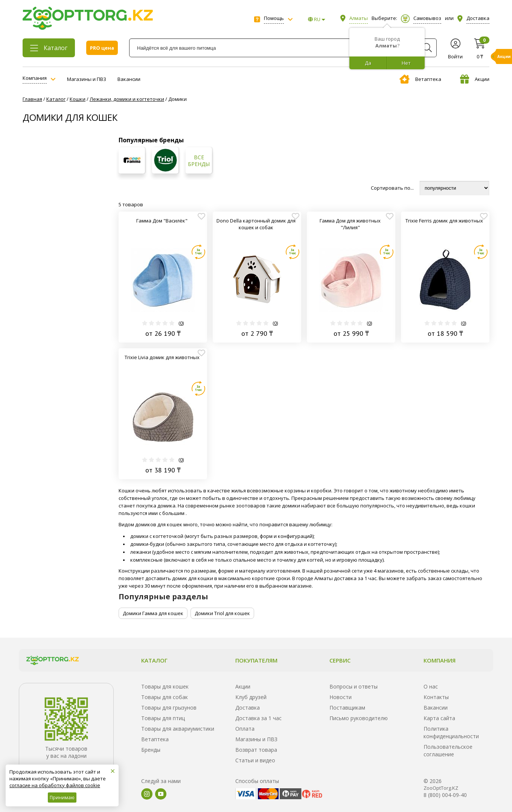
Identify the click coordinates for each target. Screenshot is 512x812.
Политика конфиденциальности (451, 732)
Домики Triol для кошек (222, 613)
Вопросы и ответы (354, 686)
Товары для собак (165, 697)
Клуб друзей (251, 697)
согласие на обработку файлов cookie (55, 785)
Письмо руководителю (359, 718)
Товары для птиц (163, 718)
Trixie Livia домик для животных (162, 357)
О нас (431, 686)
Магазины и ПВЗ (87, 79)
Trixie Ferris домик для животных (444, 221)
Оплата (245, 729)
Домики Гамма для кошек (153, 613)
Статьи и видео (255, 760)
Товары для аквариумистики (178, 729)
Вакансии (129, 79)
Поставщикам (347, 708)
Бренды (151, 750)
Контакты (436, 697)
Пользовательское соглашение (448, 750)
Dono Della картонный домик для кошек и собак (256, 224)
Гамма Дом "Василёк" (162, 221)
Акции (475, 79)
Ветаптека (420, 79)
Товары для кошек (165, 686)
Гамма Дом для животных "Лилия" (350, 224)
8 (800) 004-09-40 (445, 795)
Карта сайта (439, 718)
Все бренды (199, 161)
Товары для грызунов (169, 708)
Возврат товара (256, 750)
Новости (341, 697)
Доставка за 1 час (258, 718)
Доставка (248, 708)
